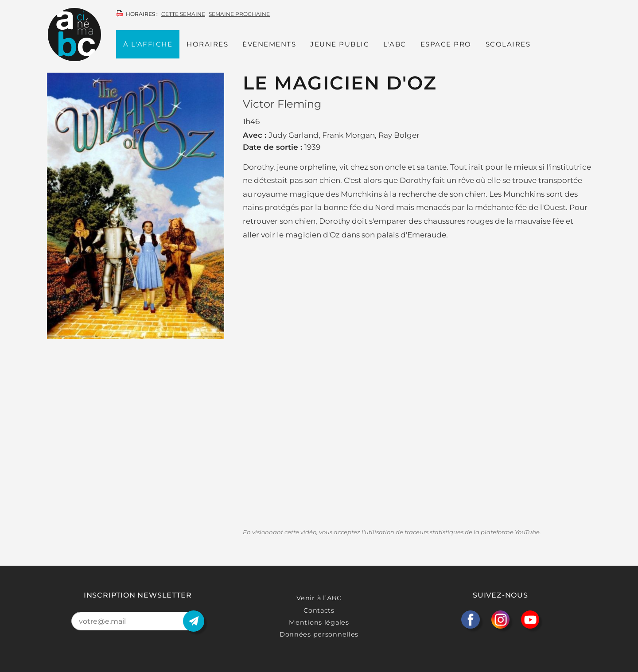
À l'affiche (148, 44)
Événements (269, 44)
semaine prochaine (239, 14)
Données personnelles (319, 634)
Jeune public (340, 44)
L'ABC (395, 44)
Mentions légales (319, 622)
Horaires (207, 44)
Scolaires (508, 44)
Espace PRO (446, 44)
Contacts (319, 610)
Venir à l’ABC (319, 598)
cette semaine (183, 14)
